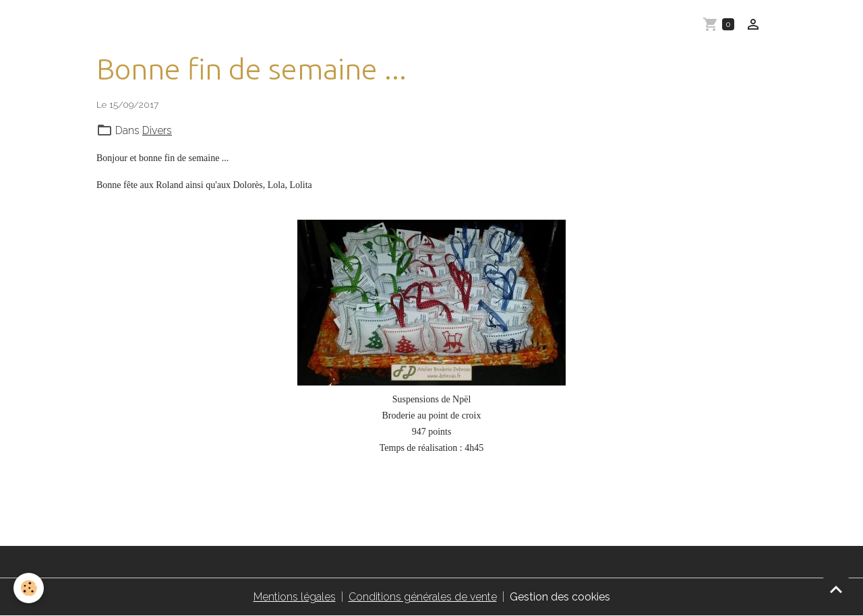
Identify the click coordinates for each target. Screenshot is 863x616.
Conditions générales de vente (423, 597)
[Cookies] (29, 588)
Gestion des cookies (560, 597)
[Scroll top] (836, 589)
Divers (157, 130)
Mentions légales (295, 597)
